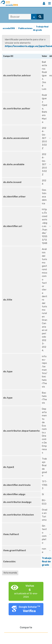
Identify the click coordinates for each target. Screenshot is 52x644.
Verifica (29, 611)
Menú (50, 3)
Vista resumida (10, 573)
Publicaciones (25, 28)
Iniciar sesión (44, 3)
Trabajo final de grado (47, 561)
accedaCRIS (9, 28)
